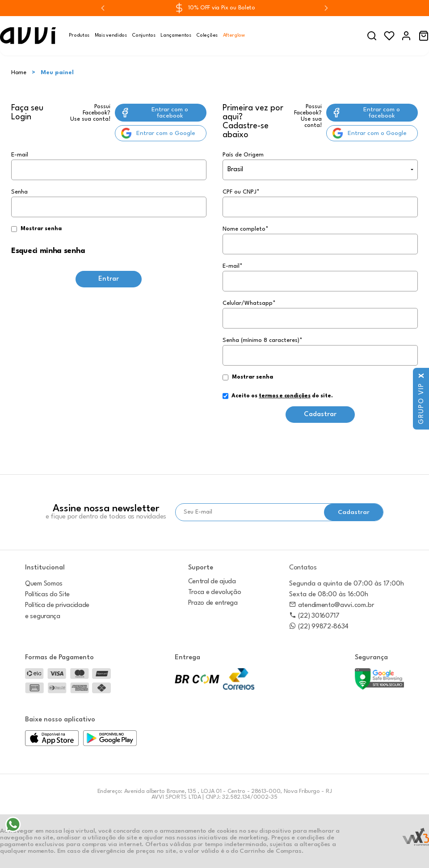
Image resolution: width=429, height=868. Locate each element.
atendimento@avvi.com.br (332, 605)
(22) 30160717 (314, 616)
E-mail (109, 166)
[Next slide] (326, 8)
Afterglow (234, 36)
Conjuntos (143, 36)
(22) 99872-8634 (319, 627)
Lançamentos (176, 36)
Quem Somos (44, 584)
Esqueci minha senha (48, 251)
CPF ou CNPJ (241, 192)
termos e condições (285, 396)
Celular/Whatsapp (249, 303)
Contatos (303, 568)
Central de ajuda (212, 582)
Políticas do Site (47, 595)
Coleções (207, 36)
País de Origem (243, 155)
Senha (109, 211)
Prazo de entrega (213, 603)
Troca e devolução (215, 592)
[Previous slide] (103, 8)
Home (19, 73)
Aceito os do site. (278, 399)
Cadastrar (320, 415)
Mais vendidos (111, 36)
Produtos (79, 36)
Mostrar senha (41, 229)
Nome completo (246, 229)
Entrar (109, 279)
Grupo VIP (422, 399)
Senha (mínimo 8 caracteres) (263, 340)
